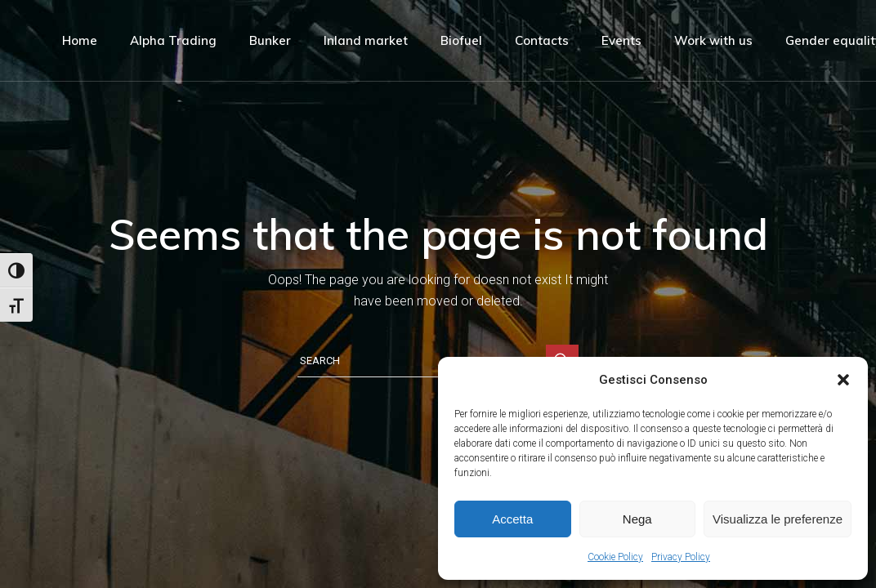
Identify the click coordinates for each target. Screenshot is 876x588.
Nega (637, 519)
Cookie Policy (615, 557)
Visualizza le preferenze (778, 519)
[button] (843, 380)
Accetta (512, 519)
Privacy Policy (681, 557)
